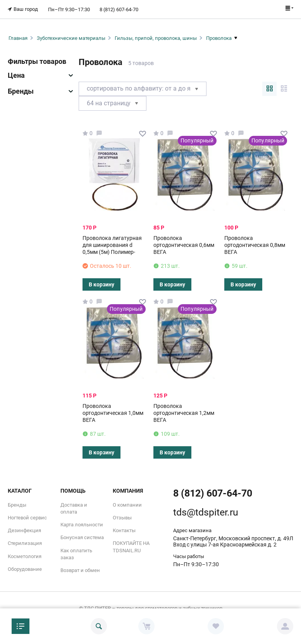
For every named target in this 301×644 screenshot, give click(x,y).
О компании (127, 504)
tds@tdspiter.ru (206, 511)
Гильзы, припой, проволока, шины (156, 37)
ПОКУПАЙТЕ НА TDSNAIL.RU (131, 546)
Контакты (124, 530)
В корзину (101, 284)
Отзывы (122, 517)
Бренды (17, 504)
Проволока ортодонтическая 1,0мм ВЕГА (113, 412)
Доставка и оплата (74, 508)
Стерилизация (25, 543)
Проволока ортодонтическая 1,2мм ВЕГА (184, 412)
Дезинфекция (24, 530)
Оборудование (25, 568)
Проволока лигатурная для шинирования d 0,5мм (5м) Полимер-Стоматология (112, 248)
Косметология (25, 556)
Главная (18, 37)
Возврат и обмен (80, 570)
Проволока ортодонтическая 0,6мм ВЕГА (184, 244)
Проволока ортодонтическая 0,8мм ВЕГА (255, 244)
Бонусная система (82, 537)
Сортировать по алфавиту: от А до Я (143, 88)
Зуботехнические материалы (71, 37)
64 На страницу (113, 103)
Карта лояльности (82, 524)
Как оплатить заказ (76, 553)
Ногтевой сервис (27, 517)
